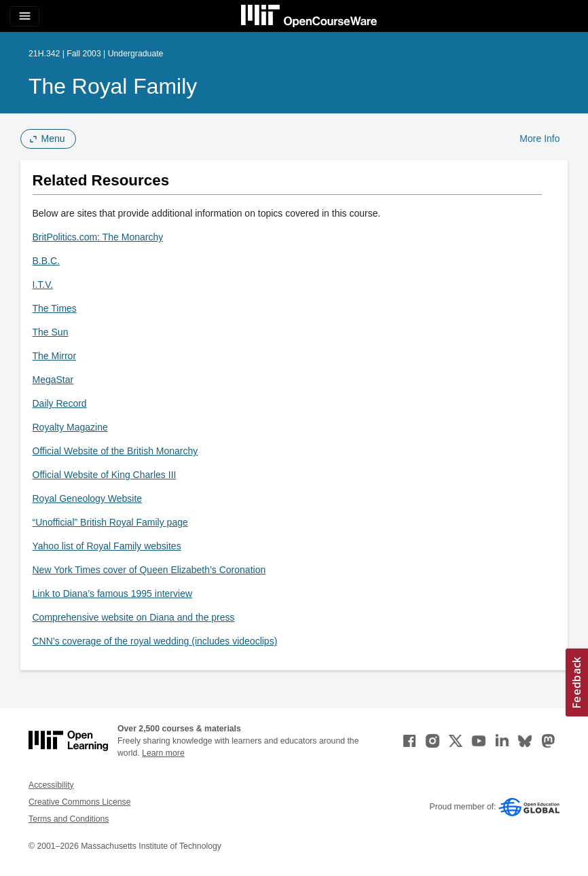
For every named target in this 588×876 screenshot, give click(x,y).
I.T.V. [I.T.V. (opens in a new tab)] (43, 285)
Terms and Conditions (69, 819)
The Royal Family (113, 86)
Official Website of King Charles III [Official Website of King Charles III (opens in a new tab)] (105, 475)
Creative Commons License (79, 802)
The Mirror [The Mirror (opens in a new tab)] (55, 356)
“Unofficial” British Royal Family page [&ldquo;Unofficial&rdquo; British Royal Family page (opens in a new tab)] (110, 522)
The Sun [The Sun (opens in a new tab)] (51, 332)
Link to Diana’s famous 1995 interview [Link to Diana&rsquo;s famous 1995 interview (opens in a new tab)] (113, 594)
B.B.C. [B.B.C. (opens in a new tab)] (46, 261)
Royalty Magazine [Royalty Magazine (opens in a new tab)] (70, 427)
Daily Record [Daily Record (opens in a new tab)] (60, 403)
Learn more (163, 753)
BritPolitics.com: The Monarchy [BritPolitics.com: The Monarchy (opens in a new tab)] (98, 237)
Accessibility (51, 785)
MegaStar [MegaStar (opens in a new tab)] (53, 380)
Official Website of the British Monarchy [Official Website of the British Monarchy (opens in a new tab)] (115, 451)
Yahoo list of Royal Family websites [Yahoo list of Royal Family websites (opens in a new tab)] (107, 546)
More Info (539, 139)
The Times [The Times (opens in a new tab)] (55, 308)
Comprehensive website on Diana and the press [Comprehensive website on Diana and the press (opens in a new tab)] (134, 617)
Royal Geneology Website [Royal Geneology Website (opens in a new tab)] (88, 498)
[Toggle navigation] (24, 16)
